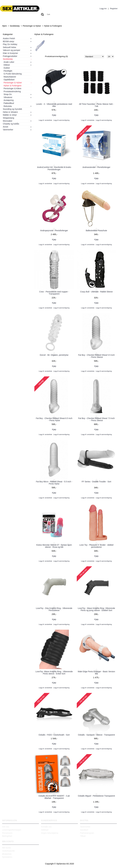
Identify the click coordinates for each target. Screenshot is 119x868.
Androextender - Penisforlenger (96, 167)
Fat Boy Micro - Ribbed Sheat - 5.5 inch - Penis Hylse (54, 483)
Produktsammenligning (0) (57, 56)
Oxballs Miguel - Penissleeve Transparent (96, 796)
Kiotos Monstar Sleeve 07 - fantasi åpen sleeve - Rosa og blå (54, 546)
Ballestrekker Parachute (96, 231)
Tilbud (83, 836)
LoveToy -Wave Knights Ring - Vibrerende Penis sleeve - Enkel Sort (54, 673)
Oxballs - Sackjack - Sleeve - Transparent (96, 735)
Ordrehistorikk (8, 851)
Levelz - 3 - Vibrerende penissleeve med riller (54, 105)
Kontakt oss (46, 827)
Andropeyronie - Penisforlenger (54, 231)
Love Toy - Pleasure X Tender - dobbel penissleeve (96, 546)
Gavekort (84, 830)
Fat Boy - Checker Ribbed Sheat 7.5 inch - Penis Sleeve (96, 419)
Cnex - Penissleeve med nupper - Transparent (54, 293)
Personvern (7, 833)
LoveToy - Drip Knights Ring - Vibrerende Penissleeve (54, 609)
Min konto (7, 848)
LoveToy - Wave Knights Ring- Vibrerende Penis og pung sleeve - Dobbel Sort (96, 609)
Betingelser (7, 836)
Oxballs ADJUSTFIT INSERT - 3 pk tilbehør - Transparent (54, 797)
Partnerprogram (87, 833)
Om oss (6, 827)
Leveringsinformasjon (12, 830)
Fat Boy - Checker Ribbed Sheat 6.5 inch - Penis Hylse (54, 419)
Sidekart (45, 830)
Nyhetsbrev (7, 857)
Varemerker (85, 827)
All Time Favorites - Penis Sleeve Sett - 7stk (96, 105)
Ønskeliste (7, 854)
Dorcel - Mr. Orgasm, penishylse (54, 355)
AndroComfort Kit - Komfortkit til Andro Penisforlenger (54, 168)
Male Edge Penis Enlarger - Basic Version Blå (96, 673)
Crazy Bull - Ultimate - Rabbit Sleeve (96, 292)
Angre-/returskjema (50, 833)
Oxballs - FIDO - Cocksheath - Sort (54, 735)
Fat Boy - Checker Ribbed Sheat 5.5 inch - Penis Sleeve (96, 356)
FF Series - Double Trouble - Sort (96, 482)
